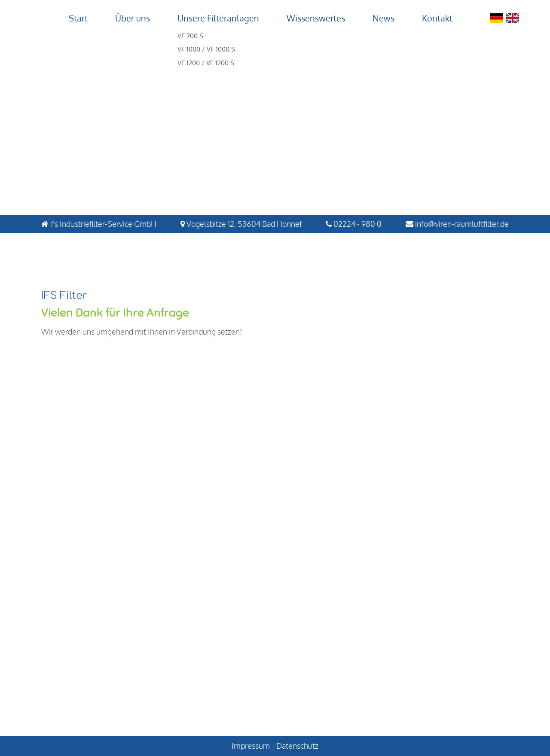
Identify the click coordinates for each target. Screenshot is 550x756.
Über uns (133, 18)
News (383, 18)
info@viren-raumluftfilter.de (462, 224)
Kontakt (437, 18)
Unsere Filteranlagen (218, 18)
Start (78, 18)
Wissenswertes (316, 18)
